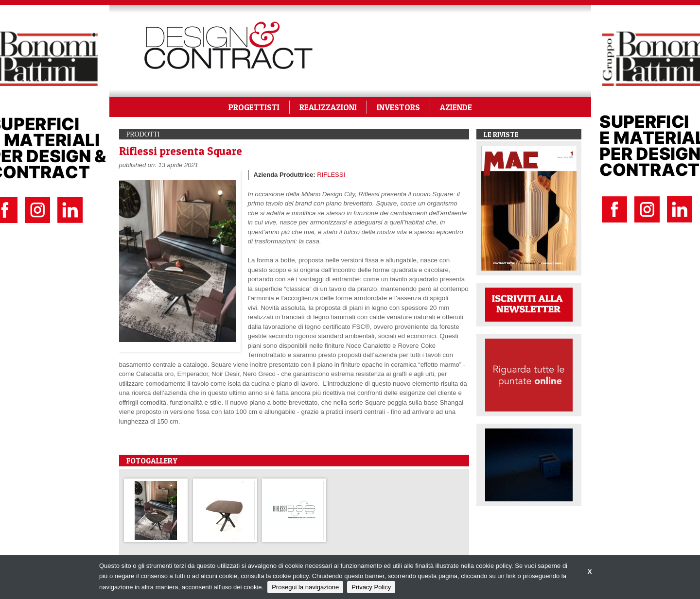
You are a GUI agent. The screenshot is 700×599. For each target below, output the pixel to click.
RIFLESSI (331, 175)
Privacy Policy (371, 587)
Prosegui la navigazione (305, 587)
